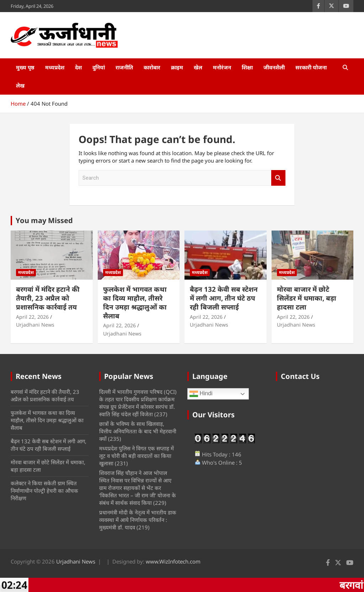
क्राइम (177, 67)
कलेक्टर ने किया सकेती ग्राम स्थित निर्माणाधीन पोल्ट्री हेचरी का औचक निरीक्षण (44, 491)
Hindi (201, 394)
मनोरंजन (222, 67)
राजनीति (124, 67)
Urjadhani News (35, 325)
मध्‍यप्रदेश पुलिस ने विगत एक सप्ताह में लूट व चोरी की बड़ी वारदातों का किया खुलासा (136, 456)
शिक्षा (247, 67)
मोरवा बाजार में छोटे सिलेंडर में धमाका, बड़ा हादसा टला (307, 298)
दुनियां (99, 67)
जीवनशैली (274, 67)
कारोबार (152, 67)
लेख (20, 85)
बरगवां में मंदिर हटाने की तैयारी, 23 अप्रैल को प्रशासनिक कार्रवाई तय (48, 298)
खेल (198, 67)
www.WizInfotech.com (173, 561)
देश (78, 67)
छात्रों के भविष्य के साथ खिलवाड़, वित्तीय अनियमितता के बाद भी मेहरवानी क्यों (138, 431)
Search (278, 178)
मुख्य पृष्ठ (25, 67)
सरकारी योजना (311, 67)
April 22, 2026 (32, 317)
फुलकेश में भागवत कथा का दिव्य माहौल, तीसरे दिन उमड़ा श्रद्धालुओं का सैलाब (135, 302)
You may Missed (44, 220)
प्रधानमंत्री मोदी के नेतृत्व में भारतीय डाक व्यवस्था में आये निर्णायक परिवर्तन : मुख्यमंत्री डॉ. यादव (138, 520)
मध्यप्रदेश (55, 67)
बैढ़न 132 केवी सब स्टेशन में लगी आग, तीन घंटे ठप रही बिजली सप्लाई (224, 298)
